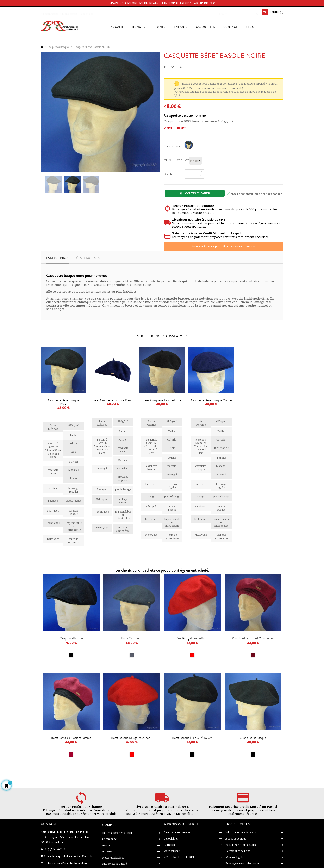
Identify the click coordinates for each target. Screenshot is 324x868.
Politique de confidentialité (241, 845)
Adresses (107, 851)
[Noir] (189, 146)
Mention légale (234, 857)
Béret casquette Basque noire (162, 400)
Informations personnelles (118, 833)
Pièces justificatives (113, 857)
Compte (110, 825)
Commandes (110, 839)
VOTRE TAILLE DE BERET (179, 857)
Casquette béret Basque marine (211, 400)
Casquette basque (71, 638)
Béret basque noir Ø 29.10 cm (192, 738)
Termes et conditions (238, 851)
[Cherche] (237, 12)
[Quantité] (192, 174)
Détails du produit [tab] (89, 258)
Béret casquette (132, 638)
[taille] (195, 161)
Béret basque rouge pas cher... (132, 738)
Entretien (169, 845)
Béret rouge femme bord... (192, 638)
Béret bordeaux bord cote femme (253, 638)
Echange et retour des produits (243, 863)
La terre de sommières (177, 832)
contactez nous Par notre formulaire (66, 863)
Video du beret (172, 851)
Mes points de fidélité (114, 864)
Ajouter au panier (195, 193)
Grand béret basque (253, 738)
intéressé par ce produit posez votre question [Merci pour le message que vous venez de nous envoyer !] (224, 246)
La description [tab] (57, 258)
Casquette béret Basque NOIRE (63, 402)
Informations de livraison (241, 832)
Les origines (171, 838)
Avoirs (106, 845)
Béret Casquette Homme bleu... (113, 400)
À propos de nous (236, 838)
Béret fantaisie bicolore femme (71, 738)
